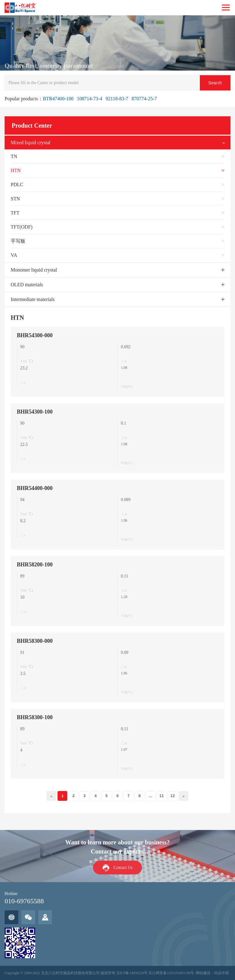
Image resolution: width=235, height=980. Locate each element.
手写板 (18, 241)
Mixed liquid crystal (31, 143)
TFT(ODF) (22, 227)
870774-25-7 (144, 99)
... (151, 796)
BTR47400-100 (58, 99)
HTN (16, 170)
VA (14, 255)
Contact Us (123, 868)
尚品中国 (222, 973)
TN (14, 156)
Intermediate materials (33, 299)
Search (215, 83)
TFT (15, 213)
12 (173, 796)
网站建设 (203, 973)
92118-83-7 (117, 99)
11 (162, 796)
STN (15, 199)
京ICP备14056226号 (132, 973)
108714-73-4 (90, 99)
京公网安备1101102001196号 (171, 973)
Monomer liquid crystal (34, 270)
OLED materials (27, 285)
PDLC (17, 185)
